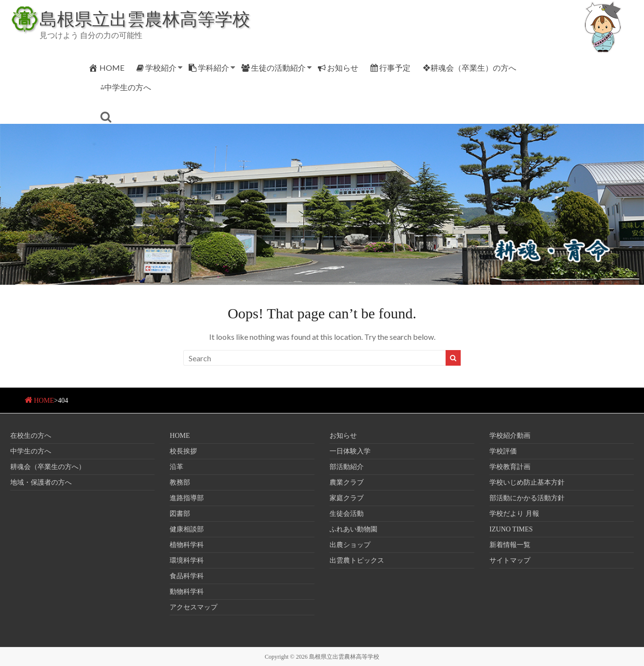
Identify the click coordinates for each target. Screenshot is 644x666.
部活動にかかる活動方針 (527, 498)
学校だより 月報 (514, 514)
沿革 (176, 467)
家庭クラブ (347, 498)
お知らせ (338, 68)
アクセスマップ (194, 607)
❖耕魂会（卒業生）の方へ (469, 68)
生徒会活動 (347, 514)
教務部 (180, 482)
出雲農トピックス (357, 560)
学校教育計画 (510, 467)
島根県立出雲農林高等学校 (145, 19)
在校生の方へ (31, 436)
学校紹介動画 (510, 436)
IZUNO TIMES (511, 529)
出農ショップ (350, 545)
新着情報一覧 (510, 545)
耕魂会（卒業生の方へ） (48, 467)
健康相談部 (187, 529)
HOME (106, 68)
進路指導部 (187, 498)
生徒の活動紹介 (273, 68)
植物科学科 (187, 545)
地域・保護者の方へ (41, 482)
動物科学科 (187, 592)
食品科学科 (187, 576)
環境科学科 (187, 560)
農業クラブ (347, 482)
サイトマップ (510, 560)
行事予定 (390, 68)
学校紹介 (156, 68)
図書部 (180, 514)
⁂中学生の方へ (126, 87)
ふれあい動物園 (353, 529)
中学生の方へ (31, 451)
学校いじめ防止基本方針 (527, 482)
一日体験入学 (350, 451)
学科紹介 (209, 68)
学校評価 (503, 451)
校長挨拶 (183, 451)
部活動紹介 (347, 467)
